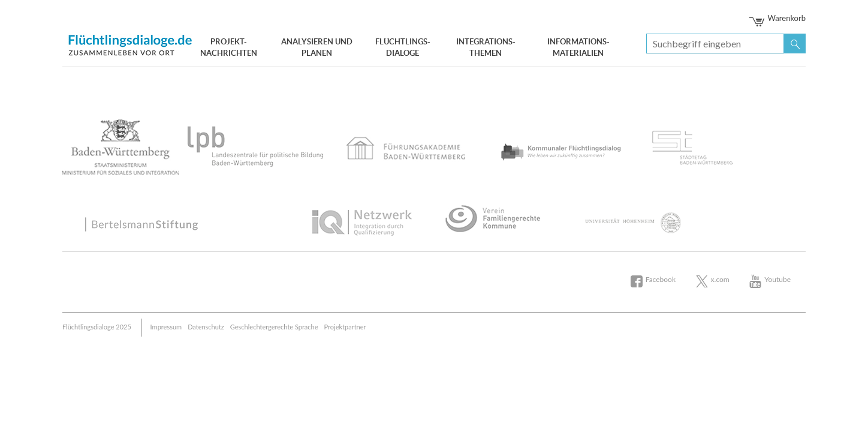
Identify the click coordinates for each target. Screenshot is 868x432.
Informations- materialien (578, 47)
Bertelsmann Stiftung (131, 43)
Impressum (166, 327)
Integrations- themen (486, 47)
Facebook (661, 279)
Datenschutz (206, 327)
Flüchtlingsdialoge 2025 (97, 327)
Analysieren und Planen (317, 47)
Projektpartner (345, 327)
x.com (720, 279)
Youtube (777, 279)
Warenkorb (778, 18)
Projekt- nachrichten (229, 47)
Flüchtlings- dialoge (403, 47)
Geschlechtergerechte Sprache (274, 327)
